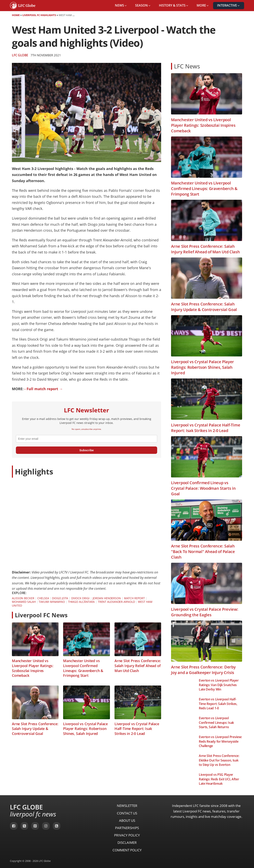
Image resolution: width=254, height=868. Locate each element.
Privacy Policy (127, 835)
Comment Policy (127, 850)
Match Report (134, 598)
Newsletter (127, 806)
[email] (87, 439)
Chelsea (43, 598)
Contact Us (127, 813)
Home (16, 15)
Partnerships (127, 828)
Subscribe (87, 450)
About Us (127, 820)
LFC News (187, 66)
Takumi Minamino (52, 602)
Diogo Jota (60, 598)
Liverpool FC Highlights (39, 15)
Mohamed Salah (24, 602)
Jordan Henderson (107, 598)
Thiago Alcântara (81, 602)
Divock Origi (80, 598)
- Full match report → (44, 389)
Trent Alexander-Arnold (116, 602)
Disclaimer (127, 843)
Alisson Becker (23, 598)
